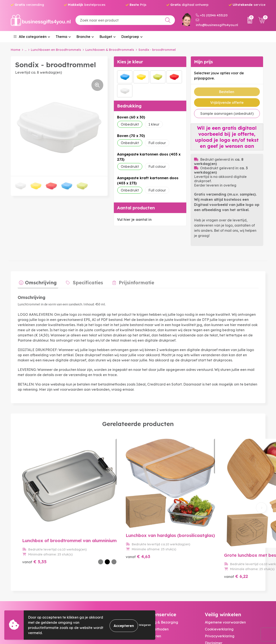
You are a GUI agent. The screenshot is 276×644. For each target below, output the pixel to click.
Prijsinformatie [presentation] (129, 281)
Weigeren (145, 625)
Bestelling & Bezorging (159, 568)
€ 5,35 (34, 522)
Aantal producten (136, 208)
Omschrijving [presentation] (40, 281)
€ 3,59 (215, 522)
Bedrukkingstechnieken (95, 581)
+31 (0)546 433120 (212, 15)
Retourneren (151, 581)
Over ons (83, 568)
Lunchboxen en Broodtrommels (56, 50)
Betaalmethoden (154, 574)
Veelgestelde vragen (93, 574)
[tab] (37, 282)
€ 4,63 (95, 522)
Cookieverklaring (219, 574)
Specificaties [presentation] (84, 281)
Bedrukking (129, 106)
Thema (61, 37)
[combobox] (125, 20)
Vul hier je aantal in (134, 219)
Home (16, 50)
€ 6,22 (154, 522)
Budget (106, 37)
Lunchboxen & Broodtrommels (110, 50)
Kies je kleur (130, 61)
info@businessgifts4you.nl (217, 23)
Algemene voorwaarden (225, 568)
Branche (83, 37)
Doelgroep (130, 37)
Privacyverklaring (220, 581)
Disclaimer (214, 588)
